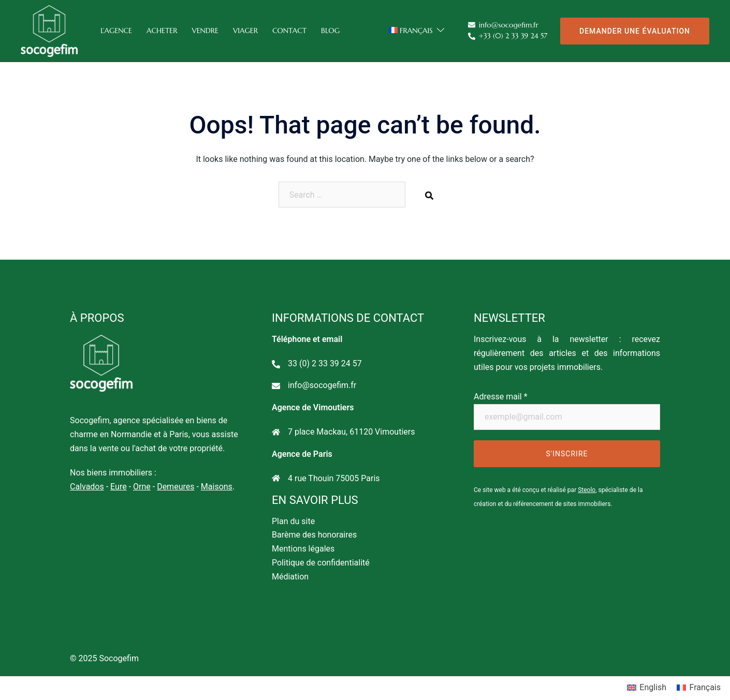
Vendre (205, 31)
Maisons (217, 487)
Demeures (176, 487)
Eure (119, 487)
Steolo (587, 490)
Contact (289, 31)
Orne (142, 487)
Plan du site (293, 521)
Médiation (290, 577)
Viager (245, 31)
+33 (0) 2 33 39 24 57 (508, 36)
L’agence (116, 31)
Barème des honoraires (314, 535)
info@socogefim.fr (503, 26)
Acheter (162, 31)
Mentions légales (303, 549)
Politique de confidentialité (321, 563)
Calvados (87, 487)
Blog (330, 31)
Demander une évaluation (635, 31)
